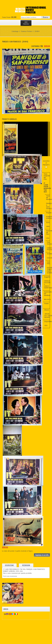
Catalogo (15, 31)
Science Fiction (26, 31)
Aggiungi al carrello (42, 555)
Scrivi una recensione (10, 576)
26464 (37, 31)
